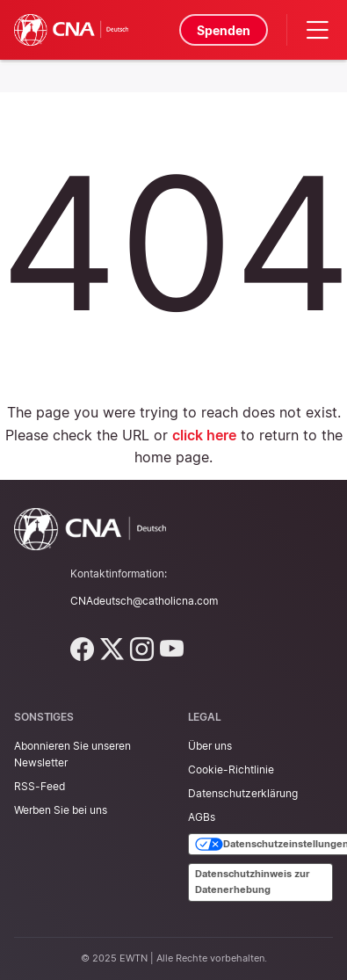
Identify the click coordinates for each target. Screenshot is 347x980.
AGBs (202, 817)
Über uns (210, 746)
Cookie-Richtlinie (231, 769)
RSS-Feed (40, 786)
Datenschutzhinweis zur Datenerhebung (253, 882)
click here (204, 435)
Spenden (224, 30)
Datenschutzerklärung (243, 793)
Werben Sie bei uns (61, 810)
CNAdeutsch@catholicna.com (144, 601)
